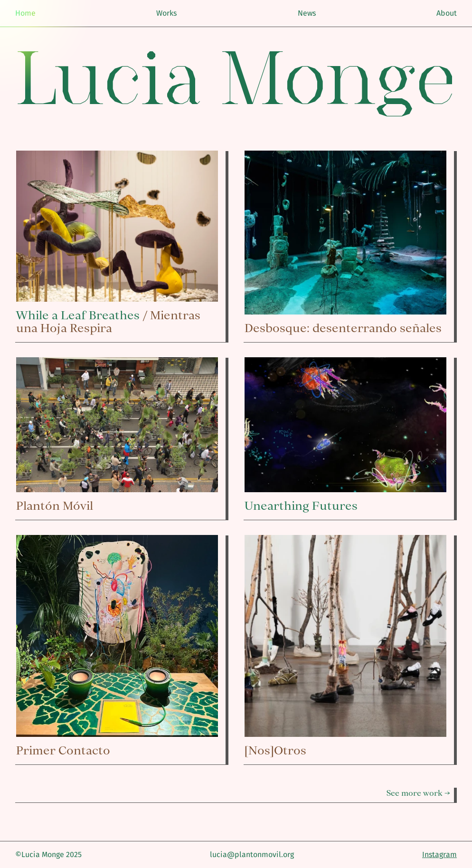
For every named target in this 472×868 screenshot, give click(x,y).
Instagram (439, 854)
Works (166, 13)
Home (25, 13)
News (307, 13)
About (447, 13)
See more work (415, 793)
